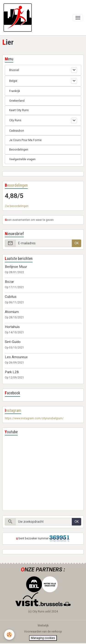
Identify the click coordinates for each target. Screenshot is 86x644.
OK (77, 243)
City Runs (15, 120)
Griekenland (17, 101)
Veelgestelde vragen (22, 159)
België (13, 81)
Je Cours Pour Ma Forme (25, 140)
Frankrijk (15, 91)
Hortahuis (12, 327)
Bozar (9, 282)
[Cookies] (9, 635)
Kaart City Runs (19, 110)
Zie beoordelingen (17, 206)
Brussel (14, 70)
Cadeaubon (17, 131)
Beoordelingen (19, 150)
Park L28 (12, 372)
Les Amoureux (16, 357)
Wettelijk (43, 626)
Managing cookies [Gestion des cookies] (43, 638)
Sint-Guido (13, 342)
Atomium (12, 312)
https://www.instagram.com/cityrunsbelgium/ (34, 418)
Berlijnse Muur (16, 267)
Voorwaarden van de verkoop (43, 632)
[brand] (18, 18)
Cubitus (11, 297)
